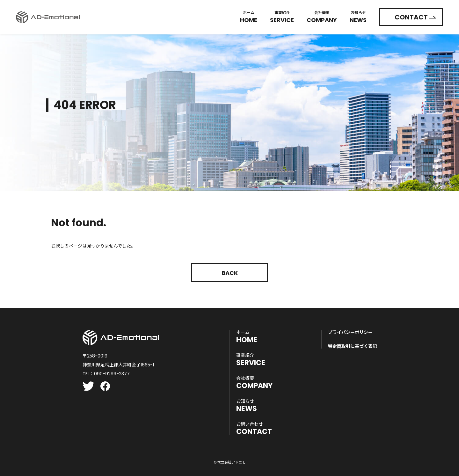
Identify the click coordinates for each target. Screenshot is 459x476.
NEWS (247, 406)
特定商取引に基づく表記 (353, 346)
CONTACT (411, 16)
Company (322, 16)
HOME (247, 337)
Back (230, 273)
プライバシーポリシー (350, 332)
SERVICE (251, 360)
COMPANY (254, 383)
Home (249, 16)
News (358, 16)
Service (282, 16)
